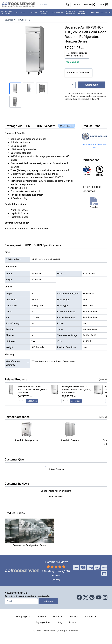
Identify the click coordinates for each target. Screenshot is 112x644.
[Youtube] (99, 598)
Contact (77, 5)
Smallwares (20, 13)
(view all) (56, 580)
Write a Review (56, 497)
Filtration (106, 13)
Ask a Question (67, 126)
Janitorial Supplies (45, 12)
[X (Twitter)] (86, 598)
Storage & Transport (70, 12)
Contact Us (91, 617)
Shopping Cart (23, 617)
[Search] (52, 5)
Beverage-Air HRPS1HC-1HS (17, 20)
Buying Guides (43, 622)
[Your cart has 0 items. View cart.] (104, 5)
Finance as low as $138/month (77, 54)
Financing (58, 617)
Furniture (94, 13)
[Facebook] (79, 598)
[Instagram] (105, 598)
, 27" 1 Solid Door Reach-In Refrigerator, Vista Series (32, 389)
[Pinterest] (92, 598)
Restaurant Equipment (7, 12)
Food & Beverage (82, 12)
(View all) (103, 379)
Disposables (57, 13)
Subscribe (48, 601)
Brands (73, 622)
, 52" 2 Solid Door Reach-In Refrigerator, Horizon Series (76, 389)
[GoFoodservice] (19, 5)
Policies (74, 617)
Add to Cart (92, 85)
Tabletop (33, 13)
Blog (60, 622)
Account (42, 617)
